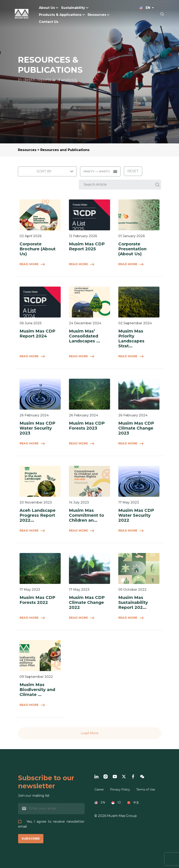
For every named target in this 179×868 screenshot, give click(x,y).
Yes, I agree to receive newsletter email (51, 824)
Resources (27, 150)
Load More (90, 733)
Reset (133, 171)
